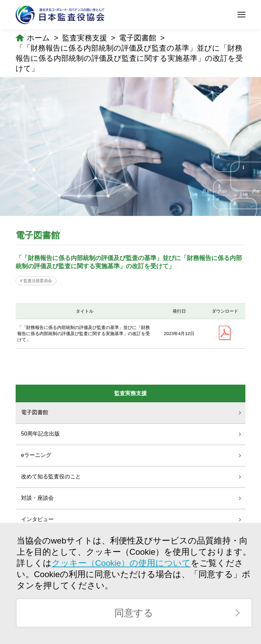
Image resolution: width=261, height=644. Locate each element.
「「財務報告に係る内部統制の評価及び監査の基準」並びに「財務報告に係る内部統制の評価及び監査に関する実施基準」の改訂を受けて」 (129, 58)
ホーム (38, 38)
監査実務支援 (85, 38)
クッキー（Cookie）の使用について (121, 563)
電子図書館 (138, 38)
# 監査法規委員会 (36, 281)
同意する (134, 613)
